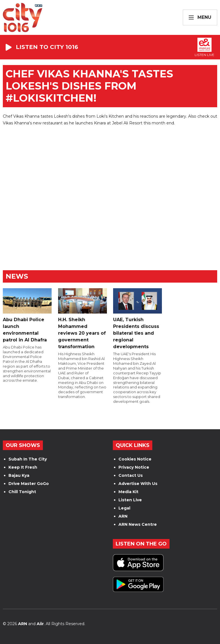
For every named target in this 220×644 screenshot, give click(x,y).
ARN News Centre (138, 524)
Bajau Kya (19, 475)
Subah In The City (28, 459)
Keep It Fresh (23, 467)
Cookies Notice (135, 459)
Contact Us (131, 475)
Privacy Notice (134, 467)
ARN (123, 516)
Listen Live (130, 500)
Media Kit (128, 492)
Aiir (40, 624)
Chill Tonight (22, 492)
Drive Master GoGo (29, 484)
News (17, 276)
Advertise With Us (138, 484)
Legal (124, 508)
